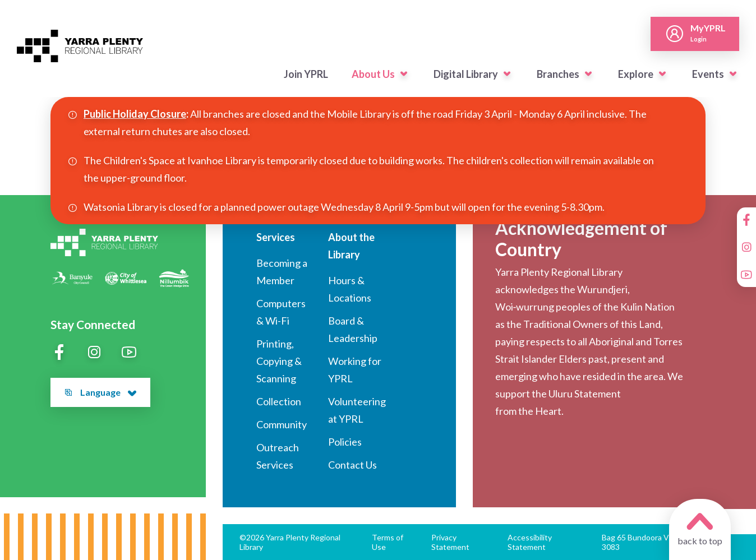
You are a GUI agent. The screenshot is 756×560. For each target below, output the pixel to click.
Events (708, 74)
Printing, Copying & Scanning (279, 361)
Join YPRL (306, 74)
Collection (279, 401)
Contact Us (352, 465)
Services (276, 237)
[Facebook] (746, 220)
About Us (373, 74)
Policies (345, 442)
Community (282, 424)
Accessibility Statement (530, 542)
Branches (558, 74)
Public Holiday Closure (135, 114)
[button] (404, 74)
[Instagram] (746, 247)
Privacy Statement (450, 542)
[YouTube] (746, 275)
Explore (636, 74)
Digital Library (466, 74)
